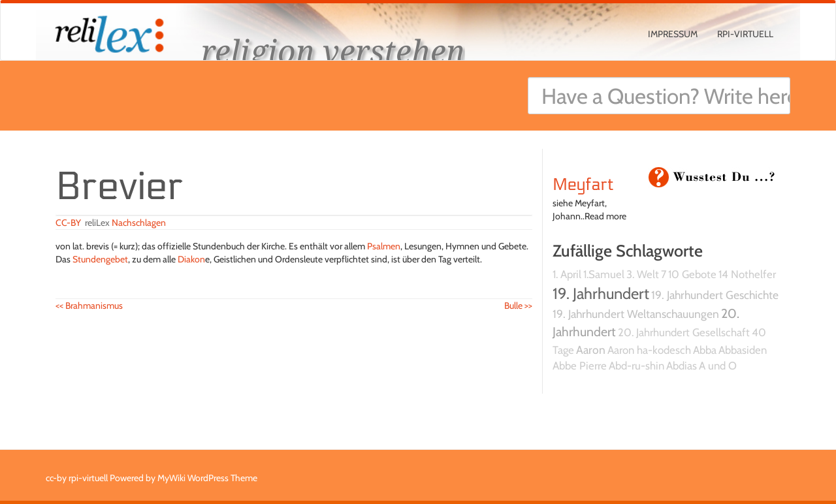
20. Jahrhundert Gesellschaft (684, 332)
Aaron (591, 350)
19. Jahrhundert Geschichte (715, 295)
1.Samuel (604, 274)
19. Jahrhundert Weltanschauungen (636, 314)
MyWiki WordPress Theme (207, 478)
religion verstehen (333, 51)
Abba (705, 350)
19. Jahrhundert (601, 293)
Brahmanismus (89, 306)
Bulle (518, 306)
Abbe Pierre (580, 366)
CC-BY (68, 223)
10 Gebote (692, 274)
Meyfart (583, 185)
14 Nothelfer (747, 274)
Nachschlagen (139, 223)
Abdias (682, 366)
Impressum (673, 34)
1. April (567, 274)
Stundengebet (100, 259)
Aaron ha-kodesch (649, 350)
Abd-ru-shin (636, 366)
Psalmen (384, 246)
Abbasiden (743, 350)
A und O (718, 366)
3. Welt (643, 274)
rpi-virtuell (745, 34)
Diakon (191, 259)
